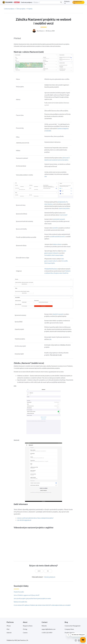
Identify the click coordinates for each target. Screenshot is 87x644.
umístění (55, 228)
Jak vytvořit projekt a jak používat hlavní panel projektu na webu (32, 598)
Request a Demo (28, 626)
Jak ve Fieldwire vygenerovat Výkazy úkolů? (27, 595)
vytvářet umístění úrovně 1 (57, 236)
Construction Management (73, 626)
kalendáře (48, 131)
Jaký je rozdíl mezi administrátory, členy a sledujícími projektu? (35, 518)
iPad (8, 629)
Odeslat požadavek (50, 577)
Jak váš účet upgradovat (24, 520)
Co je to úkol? (63, 215)
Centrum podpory (9, 9)
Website (44, 626)
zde (45, 176)
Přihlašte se (67, 2)
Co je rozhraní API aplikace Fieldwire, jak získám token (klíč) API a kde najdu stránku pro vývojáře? (42, 605)
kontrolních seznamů (59, 219)
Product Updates (70, 633)
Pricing (25, 629)
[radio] (39, 571)
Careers (25, 633)
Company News (69, 629)
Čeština (36, 2)
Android (9, 633)
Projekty (30, 9)
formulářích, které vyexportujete (54, 255)
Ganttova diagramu (63, 128)
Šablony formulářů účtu (20, 602)
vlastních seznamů (58, 314)
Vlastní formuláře (19, 592)
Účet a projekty (21, 9)
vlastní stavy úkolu (64, 208)
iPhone (9, 626)
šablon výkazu (57, 244)
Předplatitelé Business (51, 269)
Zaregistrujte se (78, 2)
